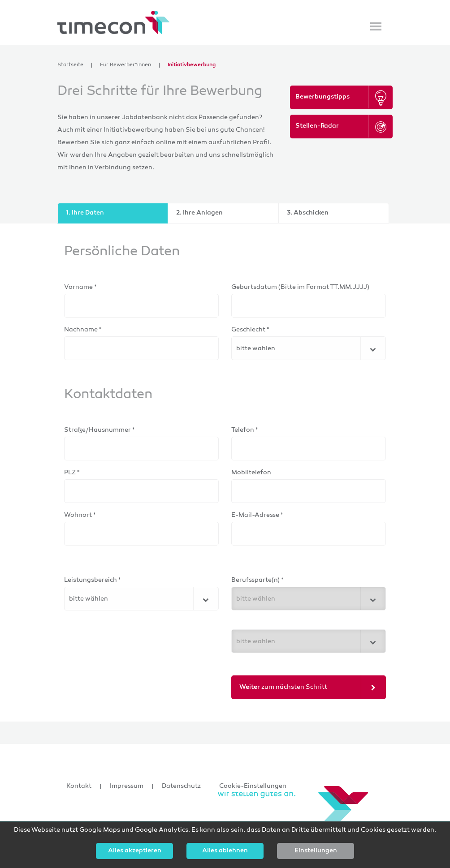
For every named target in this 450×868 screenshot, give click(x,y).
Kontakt (79, 786)
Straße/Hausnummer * (100, 430)
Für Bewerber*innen (125, 65)
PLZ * (72, 473)
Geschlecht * (250, 330)
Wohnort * (80, 515)
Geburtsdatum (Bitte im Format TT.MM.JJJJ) (300, 287)
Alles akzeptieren (135, 851)
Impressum (127, 786)
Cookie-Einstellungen (253, 786)
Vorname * (80, 287)
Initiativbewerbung (192, 65)
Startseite (70, 65)
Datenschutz (181, 786)
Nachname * (83, 330)
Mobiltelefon (251, 473)
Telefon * (245, 430)
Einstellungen (316, 851)
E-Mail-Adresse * (257, 515)
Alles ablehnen (225, 851)
